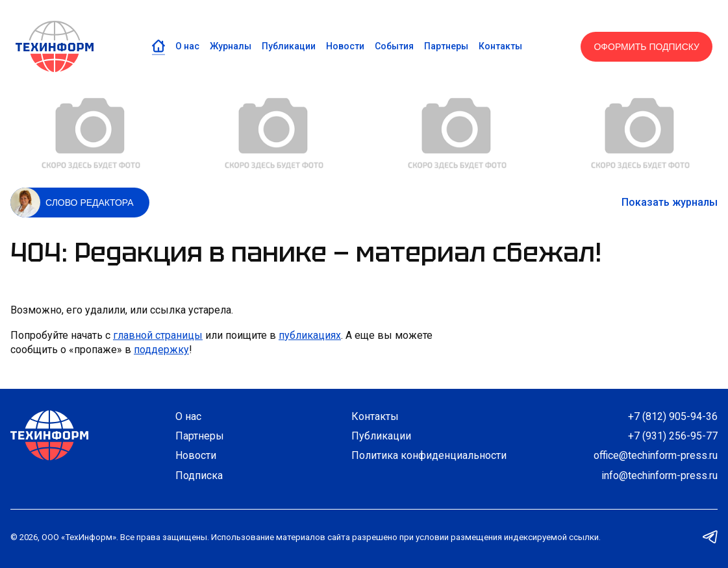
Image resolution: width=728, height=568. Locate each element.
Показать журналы (670, 202)
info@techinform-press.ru (659, 475)
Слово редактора (90, 203)
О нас (187, 46)
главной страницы (158, 335)
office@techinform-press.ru (656, 455)
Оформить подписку (646, 47)
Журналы (231, 46)
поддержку (161, 350)
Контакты (500, 46)
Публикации (289, 46)
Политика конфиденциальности (429, 455)
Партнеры (446, 46)
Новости (345, 46)
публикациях (310, 335)
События (394, 46)
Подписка (199, 475)
